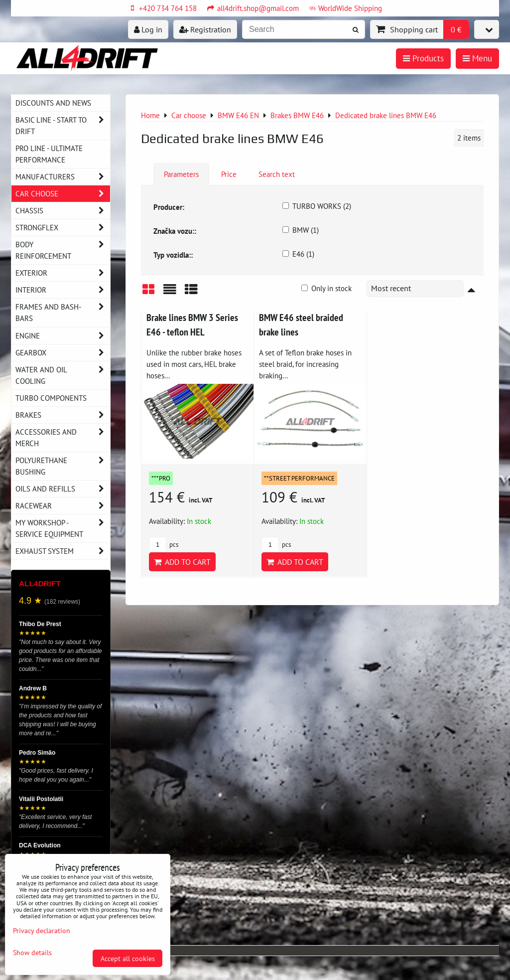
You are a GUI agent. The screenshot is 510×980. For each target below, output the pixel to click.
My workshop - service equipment (63, 528)
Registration (205, 29)
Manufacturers (63, 177)
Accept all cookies (128, 958)
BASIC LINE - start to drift (63, 126)
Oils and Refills (63, 489)
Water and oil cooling (63, 375)
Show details (32, 953)
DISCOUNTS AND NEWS (53, 103)
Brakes (63, 415)
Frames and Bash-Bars (63, 313)
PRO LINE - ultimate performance (49, 154)
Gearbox (63, 353)
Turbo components (51, 398)
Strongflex (63, 228)
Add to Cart (182, 562)
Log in (148, 29)
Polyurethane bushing (63, 466)
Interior (63, 290)
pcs (164, 545)
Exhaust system (63, 551)
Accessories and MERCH (63, 438)
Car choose (63, 194)
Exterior (63, 273)
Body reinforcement (63, 250)
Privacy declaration (42, 930)
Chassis (63, 211)
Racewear (63, 506)
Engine (63, 336)
